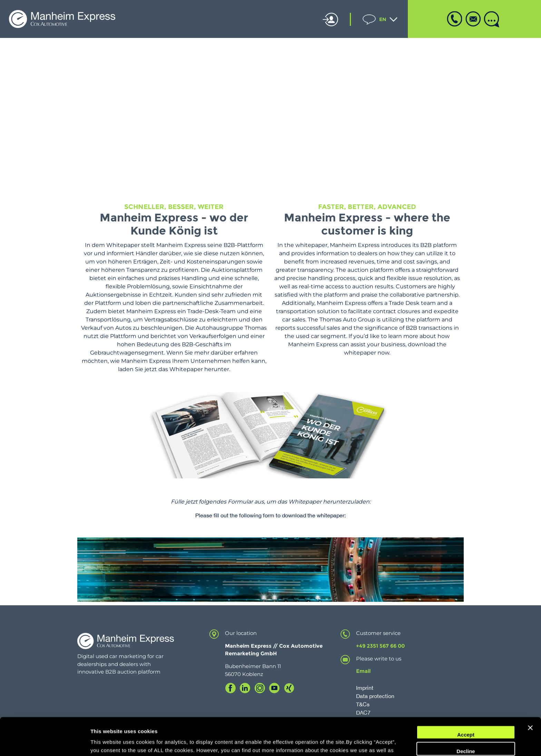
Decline (466, 716)
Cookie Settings (110, 742)
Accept (466, 700)
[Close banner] (530, 697)
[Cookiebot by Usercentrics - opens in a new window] (45, 743)
